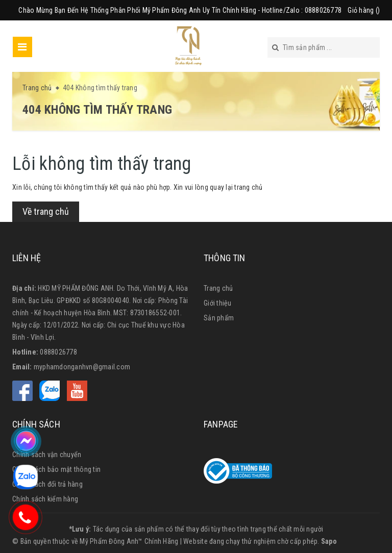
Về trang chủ (46, 211)
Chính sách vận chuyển (47, 455)
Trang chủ (218, 288)
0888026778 (58, 352)
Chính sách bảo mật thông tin (56, 469)
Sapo (329, 541)
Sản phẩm (219, 318)
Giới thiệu (218, 303)
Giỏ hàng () (364, 10)
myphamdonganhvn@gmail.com (82, 367)
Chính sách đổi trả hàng (47, 484)
